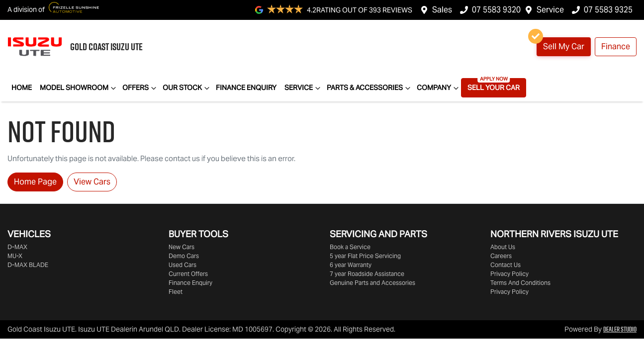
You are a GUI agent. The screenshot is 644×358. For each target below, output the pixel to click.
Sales (442, 10)
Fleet (176, 292)
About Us (503, 247)
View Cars (92, 182)
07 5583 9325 (608, 10)
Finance (616, 46)
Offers (140, 88)
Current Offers (188, 274)
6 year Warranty (351, 265)
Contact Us (506, 265)
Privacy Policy (509, 274)
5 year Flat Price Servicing (365, 256)
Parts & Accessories (370, 88)
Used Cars (183, 265)
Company (439, 88)
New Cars (182, 247)
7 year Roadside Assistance (367, 274)
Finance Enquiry (246, 88)
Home (22, 88)
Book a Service (350, 247)
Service (550, 10)
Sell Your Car (494, 88)
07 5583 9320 (496, 10)
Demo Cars (184, 256)
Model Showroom (79, 88)
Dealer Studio (620, 329)
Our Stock (187, 88)
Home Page (35, 182)
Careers (501, 256)
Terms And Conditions (520, 283)
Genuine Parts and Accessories (372, 283)
